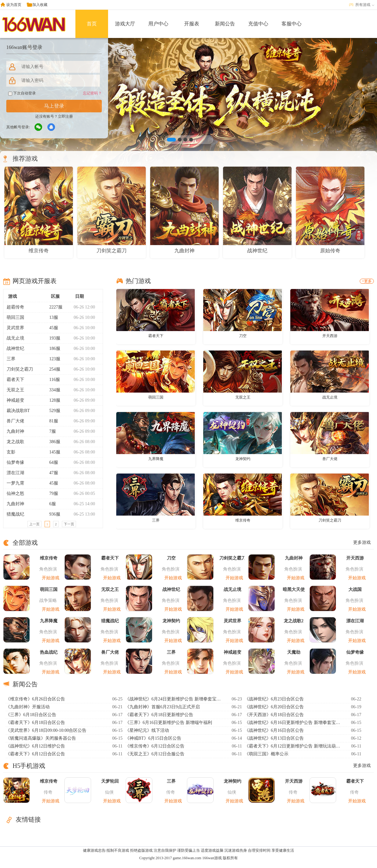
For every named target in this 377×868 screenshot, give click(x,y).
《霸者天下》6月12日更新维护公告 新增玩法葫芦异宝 (293, 746)
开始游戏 (51, 578)
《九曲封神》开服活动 (28, 707)
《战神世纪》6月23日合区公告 (274, 699)
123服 (52, 359)
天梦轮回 (110, 781)
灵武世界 (15, 328)
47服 (51, 473)
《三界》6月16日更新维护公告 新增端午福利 (169, 723)
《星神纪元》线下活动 (147, 730)
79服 (51, 493)
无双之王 (15, 390)
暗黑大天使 (294, 589)
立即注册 (65, 116)
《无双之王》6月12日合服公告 (155, 754)
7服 (50, 431)
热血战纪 (49, 652)
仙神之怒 (15, 493)
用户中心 (158, 24)
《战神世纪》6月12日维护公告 (35, 746)
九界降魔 (156, 459)
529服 (52, 411)
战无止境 (15, 338)
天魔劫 (294, 652)
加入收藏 (40, 5)
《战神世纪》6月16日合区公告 (274, 730)
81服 (51, 421)
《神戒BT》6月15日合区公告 (153, 738)
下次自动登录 (22, 93)
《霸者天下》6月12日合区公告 (35, 754)
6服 (50, 504)
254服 (52, 369)
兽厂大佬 (15, 421)
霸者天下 (15, 380)
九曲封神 (15, 431)
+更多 (367, 281)
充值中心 (258, 24)
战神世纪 (15, 348)
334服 (52, 390)
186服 (52, 348)
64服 (51, 462)
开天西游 (330, 336)
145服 (52, 452)
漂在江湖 (15, 473)
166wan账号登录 (24, 47)
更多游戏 (362, 542)
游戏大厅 (125, 24)
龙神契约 (243, 459)
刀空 (243, 336)
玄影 (11, 452)
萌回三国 (15, 317)
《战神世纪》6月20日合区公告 (274, 707)
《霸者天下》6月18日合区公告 (35, 723)
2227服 (53, 307)
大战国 (355, 589)
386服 (52, 442)
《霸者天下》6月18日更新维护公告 (159, 715)
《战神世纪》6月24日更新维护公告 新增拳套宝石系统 (174, 699)
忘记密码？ (92, 93)
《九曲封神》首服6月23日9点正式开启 (162, 707)
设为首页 (14, 5)
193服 (52, 338)
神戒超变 (15, 400)
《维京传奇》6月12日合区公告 (155, 746)
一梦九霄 (15, 483)
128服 (52, 400)
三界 (11, 359)
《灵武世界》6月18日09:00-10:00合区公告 (46, 730)
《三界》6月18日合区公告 (31, 715)
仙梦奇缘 (15, 462)
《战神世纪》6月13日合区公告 (274, 738)
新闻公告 (225, 24)
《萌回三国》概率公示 (266, 754)
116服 (52, 380)
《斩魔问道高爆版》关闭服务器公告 (41, 738)
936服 (52, 514)
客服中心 (292, 24)
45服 (51, 328)
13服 (51, 317)
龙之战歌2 (294, 621)
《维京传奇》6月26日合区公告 (35, 699)
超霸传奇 (15, 307)
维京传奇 (243, 520)
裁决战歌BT (18, 411)
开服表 (192, 24)
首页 (92, 24)
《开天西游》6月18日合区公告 (274, 715)
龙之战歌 (15, 442)
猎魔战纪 (15, 514)
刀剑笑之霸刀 (20, 369)
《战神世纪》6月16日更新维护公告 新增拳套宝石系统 (293, 723)
